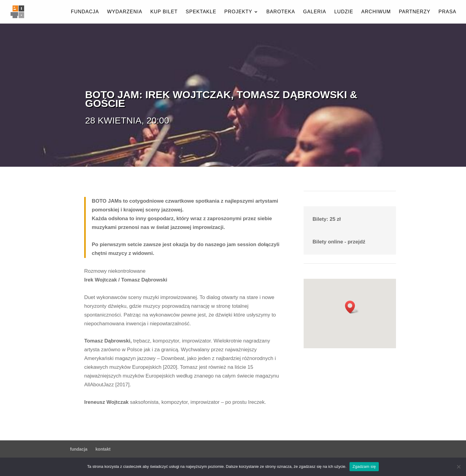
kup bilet (164, 12)
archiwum (376, 12)
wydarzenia (125, 12)
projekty (238, 12)
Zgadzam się (364, 466)
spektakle (201, 12)
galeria (314, 12)
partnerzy (415, 12)
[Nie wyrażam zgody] (458, 467)
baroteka (281, 12)
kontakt (103, 449)
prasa (447, 12)
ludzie (344, 12)
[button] (352, 307)
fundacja (85, 12)
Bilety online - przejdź (339, 242)
